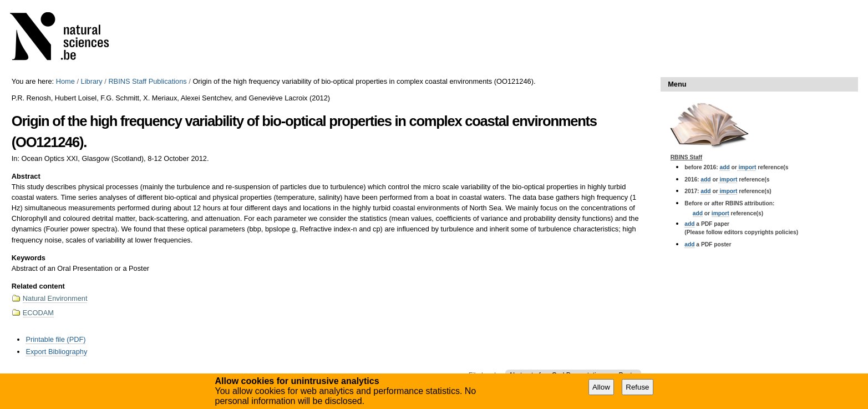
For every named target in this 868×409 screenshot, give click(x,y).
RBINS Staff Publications (147, 81)
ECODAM (38, 313)
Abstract (26, 176)
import (747, 167)
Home (65, 81)
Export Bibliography (56, 352)
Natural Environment (55, 298)
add (724, 167)
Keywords (29, 258)
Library (92, 81)
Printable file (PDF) (55, 339)
